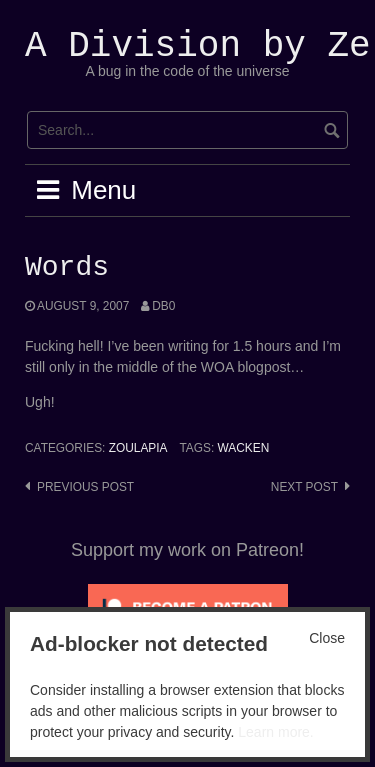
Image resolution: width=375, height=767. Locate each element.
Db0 (163, 306)
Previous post (85, 487)
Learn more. (275, 732)
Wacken (244, 448)
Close (327, 638)
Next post (304, 487)
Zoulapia (138, 448)
